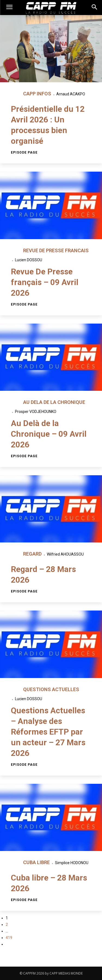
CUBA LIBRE (37, 862)
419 (9, 938)
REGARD (33, 554)
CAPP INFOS (38, 94)
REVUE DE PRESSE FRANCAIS (56, 250)
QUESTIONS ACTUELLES (51, 689)
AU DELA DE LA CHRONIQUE (54, 402)
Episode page (24, 152)
